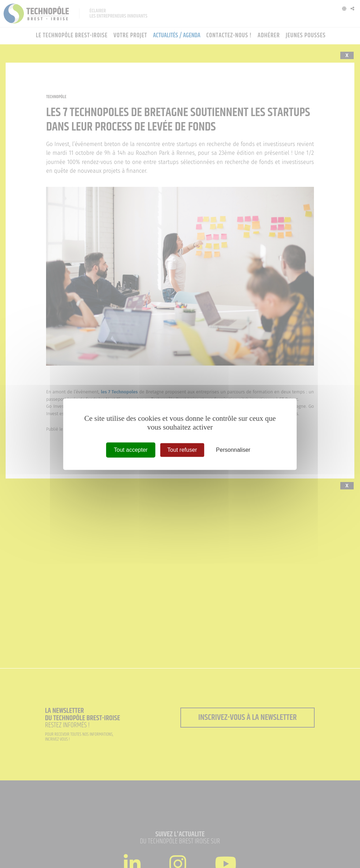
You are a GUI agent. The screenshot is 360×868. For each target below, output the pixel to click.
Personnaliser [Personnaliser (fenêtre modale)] (233, 450)
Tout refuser (182, 450)
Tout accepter (131, 450)
